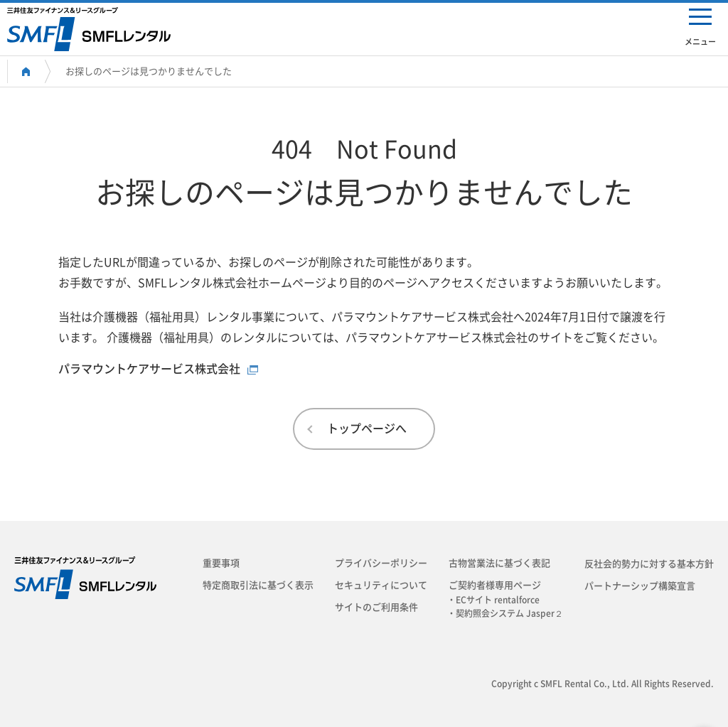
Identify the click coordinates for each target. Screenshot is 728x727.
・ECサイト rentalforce (498, 600)
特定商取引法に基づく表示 (258, 585)
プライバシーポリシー (381, 563)
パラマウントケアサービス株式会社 (149, 369)
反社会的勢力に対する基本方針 (649, 564)
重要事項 (221, 563)
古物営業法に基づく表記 (499, 563)
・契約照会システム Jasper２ (509, 613)
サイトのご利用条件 (376, 607)
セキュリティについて (381, 585)
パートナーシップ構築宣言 (640, 586)
